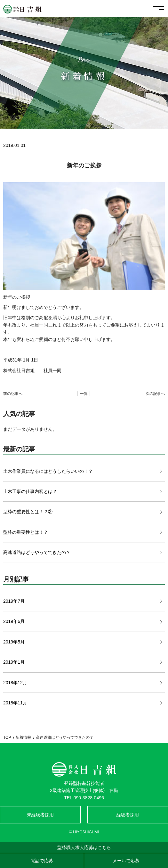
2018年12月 (15, 683)
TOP (7, 737)
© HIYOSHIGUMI (84, 832)
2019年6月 (14, 621)
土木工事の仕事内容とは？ (30, 491)
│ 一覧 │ (84, 394)
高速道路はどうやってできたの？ (37, 552)
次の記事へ (155, 394)
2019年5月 (14, 642)
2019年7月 (14, 601)
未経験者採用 (40, 815)
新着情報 (23, 737)
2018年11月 (15, 703)
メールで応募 (126, 861)
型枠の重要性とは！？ (26, 532)
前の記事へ (13, 394)
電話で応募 (42, 861)
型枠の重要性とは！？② (28, 512)
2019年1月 (14, 662)
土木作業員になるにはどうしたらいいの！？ (48, 471)
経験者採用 (128, 815)
